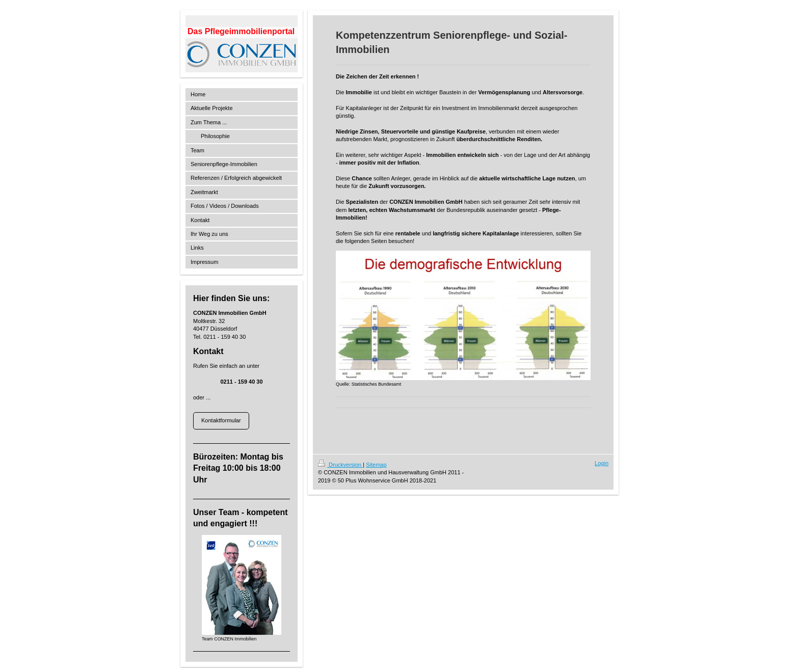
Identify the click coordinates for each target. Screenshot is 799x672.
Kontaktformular (221, 420)
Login (602, 463)
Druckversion (340, 465)
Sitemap (376, 465)
